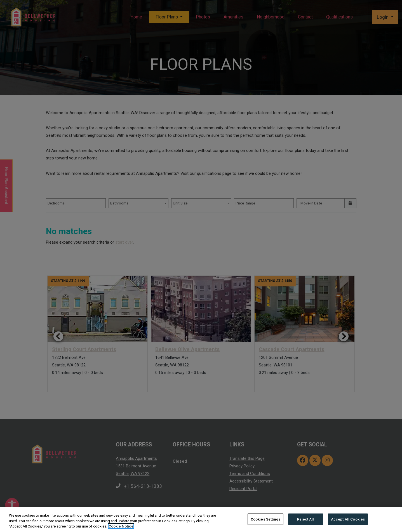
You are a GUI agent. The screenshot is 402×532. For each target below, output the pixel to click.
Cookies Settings (265, 519)
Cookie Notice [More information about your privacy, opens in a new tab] (121, 526)
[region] (201, 520)
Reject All (305, 519)
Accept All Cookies (348, 519)
